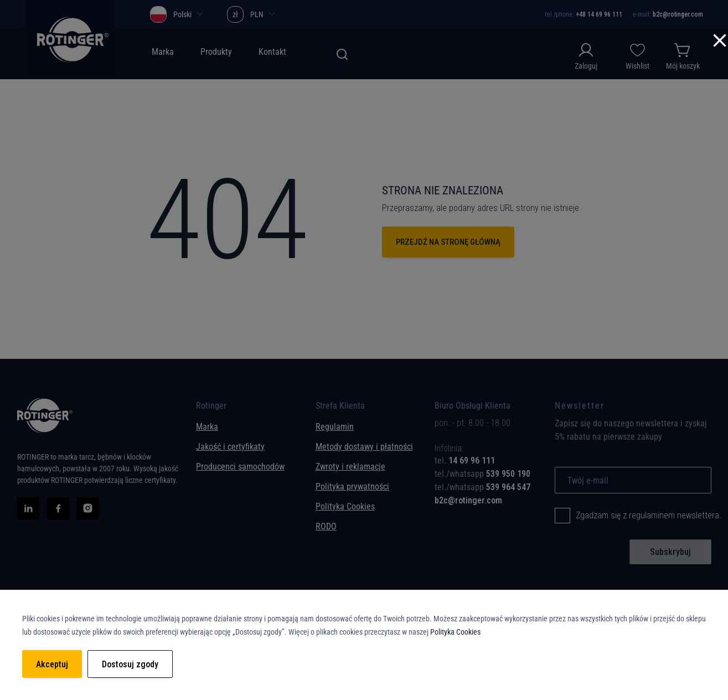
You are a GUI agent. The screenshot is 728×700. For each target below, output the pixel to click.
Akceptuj (52, 664)
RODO (326, 526)
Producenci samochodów (240, 467)
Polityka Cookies (345, 506)
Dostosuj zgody (130, 664)
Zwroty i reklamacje (350, 467)
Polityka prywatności (352, 487)
